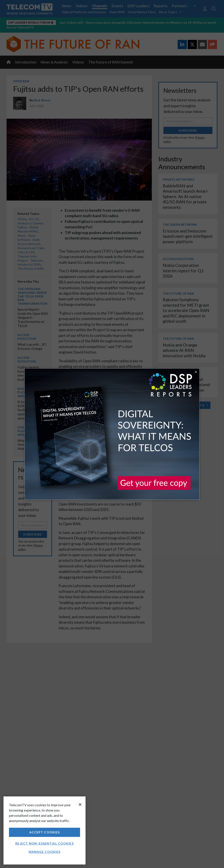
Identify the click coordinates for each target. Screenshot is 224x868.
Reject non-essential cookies (44, 843)
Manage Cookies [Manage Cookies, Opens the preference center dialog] (45, 852)
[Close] (80, 805)
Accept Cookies (45, 832)
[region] (45, 830)
